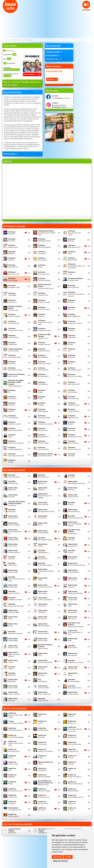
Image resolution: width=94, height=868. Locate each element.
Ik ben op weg (42, 743)
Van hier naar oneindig (45, 661)
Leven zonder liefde (15, 356)
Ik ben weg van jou (14, 750)
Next (91, 12)
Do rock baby (43, 517)
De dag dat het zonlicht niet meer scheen (77, 266)
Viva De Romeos (13, 417)
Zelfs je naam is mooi (75, 687)
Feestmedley (12, 294)
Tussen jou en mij (44, 796)
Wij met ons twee (43, 442)
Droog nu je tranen (44, 273)
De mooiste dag (43, 503)
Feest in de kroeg (73, 286)
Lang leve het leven (44, 350)
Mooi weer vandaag (44, 790)
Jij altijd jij (72, 329)
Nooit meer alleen (44, 632)
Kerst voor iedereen (45, 599)
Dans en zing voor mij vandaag (45, 496)
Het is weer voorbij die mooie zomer (75, 729)
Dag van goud (42, 259)
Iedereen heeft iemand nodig (16, 743)
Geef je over (72, 722)
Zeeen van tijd (13, 687)
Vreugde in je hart (15, 809)
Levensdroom (42, 769)
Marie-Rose (12, 362)
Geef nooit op (13, 301)
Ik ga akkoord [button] (58, 857)
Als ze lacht (12, 240)
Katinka (72, 343)
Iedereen (42, 315)
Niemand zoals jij (43, 375)
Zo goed (72, 809)
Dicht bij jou (12, 510)
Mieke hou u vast (45, 783)
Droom (72, 273)
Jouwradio (7, 40)
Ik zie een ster (73, 579)
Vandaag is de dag (74, 404)
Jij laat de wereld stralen (76, 592)
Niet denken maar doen (16, 632)
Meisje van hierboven (45, 362)
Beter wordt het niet (74, 246)
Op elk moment (43, 639)
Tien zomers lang (73, 397)
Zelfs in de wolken (44, 687)
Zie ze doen (42, 809)
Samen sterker (73, 646)
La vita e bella (73, 599)
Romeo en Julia (13, 646)
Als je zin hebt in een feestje (74, 233)
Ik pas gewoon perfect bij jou (46, 571)
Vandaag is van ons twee (76, 661)
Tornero (13, 661)
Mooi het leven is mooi (15, 369)
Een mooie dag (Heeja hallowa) (75, 524)
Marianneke (72, 356)
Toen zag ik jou (73, 654)
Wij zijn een (43, 674)
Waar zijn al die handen (15, 429)
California (72, 715)
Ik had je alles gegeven (45, 564)
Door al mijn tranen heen (76, 517)
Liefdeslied (43, 611)
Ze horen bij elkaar (74, 680)
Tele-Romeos (12, 397)
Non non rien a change (75, 375)
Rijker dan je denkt (74, 383)
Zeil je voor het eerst (74, 448)
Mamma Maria (73, 611)
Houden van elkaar (14, 315)
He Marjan (72, 301)
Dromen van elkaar (14, 524)
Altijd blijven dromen (44, 240)
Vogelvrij (12, 668)
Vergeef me (72, 802)
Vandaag (42, 404)
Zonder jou (13, 699)
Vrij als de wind (73, 668)
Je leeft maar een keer (45, 586)
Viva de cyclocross (74, 410)
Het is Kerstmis (44, 308)
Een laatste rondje (14, 286)
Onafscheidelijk (13, 639)
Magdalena (12, 776)
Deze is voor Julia (14, 273)
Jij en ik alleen (43, 592)
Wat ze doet (72, 429)
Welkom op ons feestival (16, 442)
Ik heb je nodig (13, 571)
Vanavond (12, 404)
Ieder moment (13, 564)
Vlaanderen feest (73, 417)
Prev (3, 12)
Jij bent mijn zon (13, 336)
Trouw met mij (13, 796)
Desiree (42, 722)
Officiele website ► (11, 154)
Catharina (12, 259)
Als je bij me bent (43, 476)
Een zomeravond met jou (15, 532)
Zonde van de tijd (73, 693)
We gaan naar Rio (43, 436)
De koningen (17, 503)
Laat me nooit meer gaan (16, 605)
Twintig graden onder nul (76, 796)
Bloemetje (43, 489)
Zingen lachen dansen (46, 455)
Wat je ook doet (43, 429)
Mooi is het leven (43, 369)
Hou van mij (73, 558)
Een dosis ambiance (44, 279)
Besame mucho (13, 246)
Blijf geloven (43, 482)
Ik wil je (12, 757)
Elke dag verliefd (13, 539)
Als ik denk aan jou (14, 476)
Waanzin (72, 423)
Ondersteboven (43, 383)
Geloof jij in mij (73, 545)
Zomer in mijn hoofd (44, 693)
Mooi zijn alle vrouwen (75, 369)
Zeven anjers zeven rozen (16, 455)
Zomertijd (72, 455)
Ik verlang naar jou (74, 571)
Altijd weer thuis (13, 482)
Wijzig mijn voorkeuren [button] (61, 861)
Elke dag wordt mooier (45, 539)
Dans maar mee (13, 266)
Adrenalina (12, 233)
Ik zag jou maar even (44, 329)
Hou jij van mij (72, 736)
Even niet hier (13, 545)
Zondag (12, 461)
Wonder (73, 674)
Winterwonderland (15, 448)
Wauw (12, 436)
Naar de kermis (17, 375)
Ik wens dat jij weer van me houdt (17, 579)
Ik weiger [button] (68, 857)
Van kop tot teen (43, 802)
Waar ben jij (12, 674)
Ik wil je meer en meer (75, 322)
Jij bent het (73, 586)
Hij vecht (72, 551)
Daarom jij (73, 489)
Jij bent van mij (13, 763)
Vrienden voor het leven (46, 423)
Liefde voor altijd (14, 611)
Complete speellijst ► (54, 52)
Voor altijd (43, 668)
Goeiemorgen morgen (15, 729)
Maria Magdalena (43, 356)
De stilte (72, 503)
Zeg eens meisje (43, 448)
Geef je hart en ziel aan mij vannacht (76, 294)
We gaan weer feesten (75, 436)
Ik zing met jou (13, 586)
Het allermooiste (43, 729)
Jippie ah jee (72, 336)
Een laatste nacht (76, 279)
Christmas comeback (16, 722)
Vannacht (12, 410)
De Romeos (17, 40)
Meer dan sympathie (44, 776)
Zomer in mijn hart (14, 693)
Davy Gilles (25, 82)
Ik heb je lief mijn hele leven (77, 564)
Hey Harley (42, 736)
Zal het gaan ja (43, 680)
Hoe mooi (12, 558)
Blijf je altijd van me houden (77, 482)
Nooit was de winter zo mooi (75, 632)
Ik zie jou (72, 757)
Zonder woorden (43, 699)
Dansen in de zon (73, 496)
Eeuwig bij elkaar (43, 532)
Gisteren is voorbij (44, 301)
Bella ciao (72, 240)
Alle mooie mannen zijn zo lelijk (15, 715)
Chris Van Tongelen (10, 85)
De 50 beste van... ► (54, 59)
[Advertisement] (84, 73)
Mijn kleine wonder (44, 625)
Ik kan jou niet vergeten (45, 750)
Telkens (42, 397)
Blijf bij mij (12, 252)
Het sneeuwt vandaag (16, 736)
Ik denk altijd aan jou (74, 315)
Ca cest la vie (42, 252)
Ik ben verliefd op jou (75, 743)
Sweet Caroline (73, 391)
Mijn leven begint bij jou (75, 783)
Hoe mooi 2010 (43, 558)
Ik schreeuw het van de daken (45, 322)
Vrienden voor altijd (14, 423)
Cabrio (72, 252)
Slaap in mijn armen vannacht (14, 654)
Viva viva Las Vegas (44, 417)
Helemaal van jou (43, 551)
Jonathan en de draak (15, 599)
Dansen (42, 266)
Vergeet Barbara (43, 410)
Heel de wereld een (14, 551)
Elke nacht (72, 539)
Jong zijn (72, 763)
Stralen (42, 391)
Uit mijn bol (12, 802)
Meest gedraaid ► (53, 55)
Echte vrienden (13, 279)
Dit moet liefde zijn (74, 510)
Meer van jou (73, 618)
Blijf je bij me (13, 489)
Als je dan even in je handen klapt (47, 233)
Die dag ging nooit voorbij (46, 510)
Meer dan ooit (43, 618)
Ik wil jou (42, 757)
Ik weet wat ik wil (73, 750)
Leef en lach (43, 605)
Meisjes (12, 783)
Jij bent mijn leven (14, 592)
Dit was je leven (13, 517)
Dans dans (13, 496)
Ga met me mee (43, 294)
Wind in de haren (73, 442)
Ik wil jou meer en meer (16, 329)
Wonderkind (13, 680)
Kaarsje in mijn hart (44, 343)
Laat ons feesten (16, 350)
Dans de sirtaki (73, 259)
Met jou (72, 362)
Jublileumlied (13, 343)
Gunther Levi (35, 82)
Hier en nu (72, 308)
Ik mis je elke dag (14, 322)
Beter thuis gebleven (45, 246)
